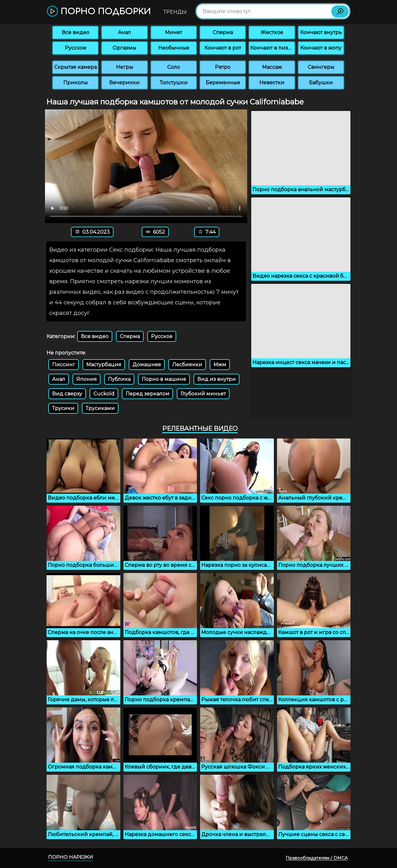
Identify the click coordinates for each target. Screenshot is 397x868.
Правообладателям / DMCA (317, 858)
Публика (119, 379)
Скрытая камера (76, 67)
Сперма (223, 32)
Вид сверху (67, 394)
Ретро (223, 67)
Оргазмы (124, 48)
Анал (124, 32)
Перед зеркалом (147, 394)
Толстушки (174, 83)
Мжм (220, 365)
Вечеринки (124, 83)
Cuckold (104, 394)
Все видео (76, 32)
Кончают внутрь (321, 32)
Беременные (223, 83)
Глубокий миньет (203, 394)
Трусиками (100, 408)
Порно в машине (164, 379)
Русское (76, 48)
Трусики (63, 408)
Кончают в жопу (321, 48)
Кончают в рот (223, 48)
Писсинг (64, 365)
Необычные (174, 48)
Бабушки (321, 83)
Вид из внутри (216, 379)
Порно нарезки (71, 857)
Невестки (272, 83)
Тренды (175, 12)
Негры (125, 67)
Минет (174, 32)
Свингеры (321, 67)
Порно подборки (99, 12)
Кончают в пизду (272, 48)
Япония (87, 379)
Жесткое (272, 32)
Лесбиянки (187, 365)
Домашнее (147, 365)
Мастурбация (104, 365)
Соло (174, 67)
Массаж (272, 67)
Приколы (76, 83)
